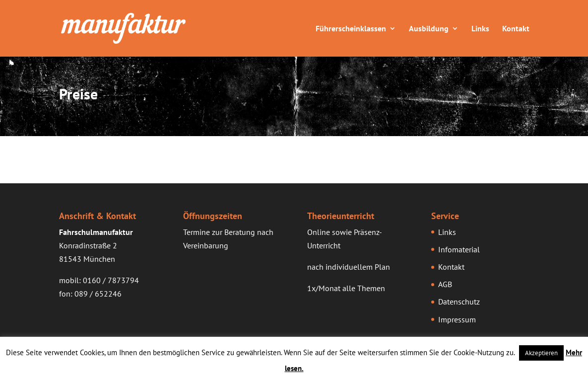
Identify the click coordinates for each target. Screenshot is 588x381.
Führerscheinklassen (351, 29)
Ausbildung (429, 29)
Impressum (457, 319)
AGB (445, 284)
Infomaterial (459, 249)
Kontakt (516, 29)
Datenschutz (459, 302)
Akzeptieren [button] (541, 353)
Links (480, 29)
